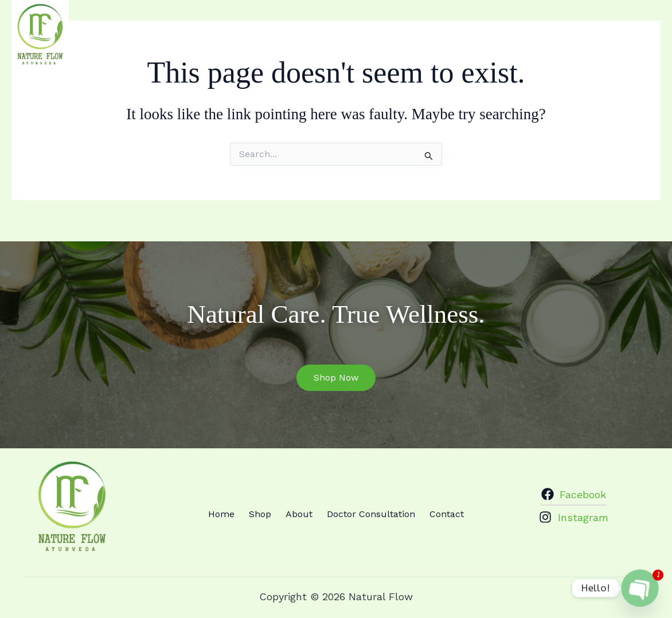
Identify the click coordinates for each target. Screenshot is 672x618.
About (418, 27)
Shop (373, 27)
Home (329, 27)
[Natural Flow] (40, 35)
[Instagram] (654, 28)
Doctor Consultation (500, 27)
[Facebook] (634, 28)
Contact (588, 27)
